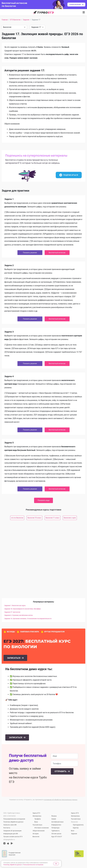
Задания (26, 20)
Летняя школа (56, 834)
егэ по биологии (17, 518)
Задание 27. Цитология (12, 612)
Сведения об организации (12, 831)
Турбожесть (56, 831)
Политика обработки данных (13, 822)
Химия (54, 819)
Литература (55, 828)
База (36, 822)
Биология (36, 837)
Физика (54, 816)
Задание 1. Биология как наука (15, 605)
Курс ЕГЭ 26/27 (57, 837)
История (36, 834)
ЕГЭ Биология (15, 20)
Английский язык (57, 822)
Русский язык (37, 825)
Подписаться (69, 175)
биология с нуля (70, 518)
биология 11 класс (53, 518)
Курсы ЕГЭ (36, 813)
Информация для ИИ (11, 834)
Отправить (61, 771)
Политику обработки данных (13, 865)
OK (56, 864)
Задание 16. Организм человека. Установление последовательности (28, 619)
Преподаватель (78, 825)
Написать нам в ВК (10, 825)
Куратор (76, 828)
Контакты (7, 828)
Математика (37, 816)
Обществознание (39, 831)
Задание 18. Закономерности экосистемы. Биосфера (23, 609)
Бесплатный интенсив (57, 253)
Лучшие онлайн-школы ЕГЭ (13, 837)
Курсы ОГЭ (75, 813)
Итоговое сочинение (42, 828)
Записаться (14, 658)
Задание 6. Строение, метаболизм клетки (19, 615)
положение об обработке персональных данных (61, 800)
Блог (73, 831)
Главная (5, 20)
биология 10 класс (34, 518)
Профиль (38, 819)
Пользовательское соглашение (14, 819)
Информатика (56, 825)
